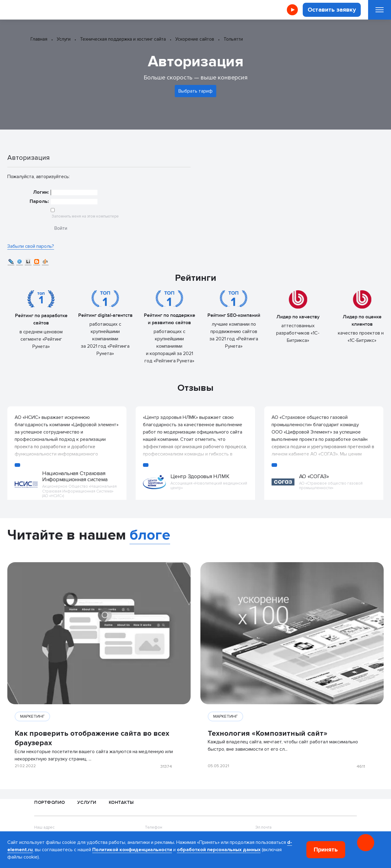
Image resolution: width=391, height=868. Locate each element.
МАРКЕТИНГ (32, 716)
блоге (150, 535)
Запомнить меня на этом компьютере (85, 216)
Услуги (87, 802)
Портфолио (50, 802)
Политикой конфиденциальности (132, 850)
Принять (326, 850)
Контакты (121, 802)
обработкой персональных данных (219, 850)
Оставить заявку (332, 10)
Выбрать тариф (195, 91)
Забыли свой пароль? (31, 246)
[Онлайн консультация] (366, 843)
